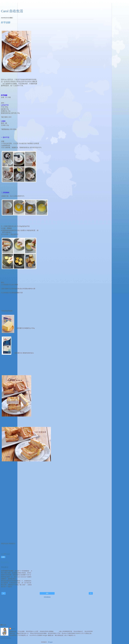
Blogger (50, 642)
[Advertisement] (47, 5)
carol (13, 629)
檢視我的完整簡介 (6, 638)
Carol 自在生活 (12, 11)
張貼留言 (5, 567)
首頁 (47, 593)
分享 (3, 557)
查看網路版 (47, 597)
